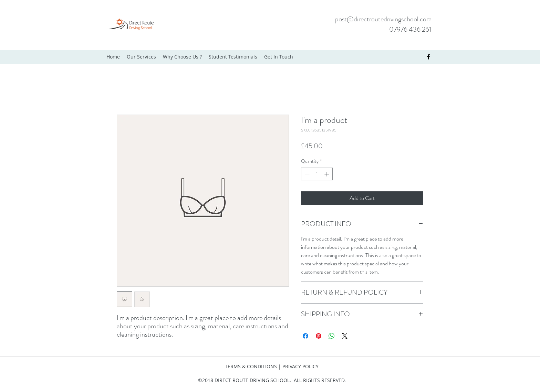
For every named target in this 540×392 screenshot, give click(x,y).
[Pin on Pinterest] (319, 336)
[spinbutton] (317, 174)
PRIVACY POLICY (300, 366)
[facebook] (428, 57)
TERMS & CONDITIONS (251, 366)
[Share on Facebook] (305, 336)
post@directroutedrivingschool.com (383, 19)
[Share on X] (345, 336)
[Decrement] (306, 174)
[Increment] (327, 174)
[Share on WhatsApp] (332, 336)
